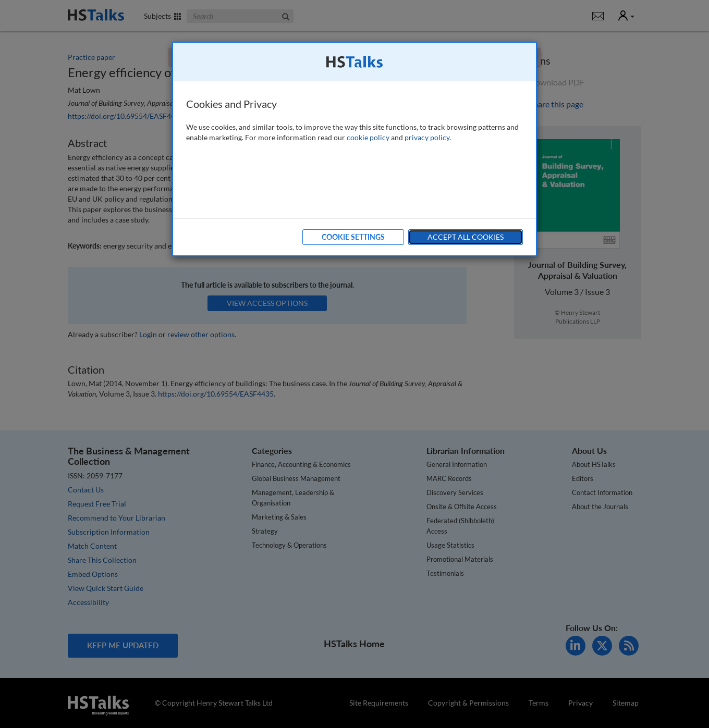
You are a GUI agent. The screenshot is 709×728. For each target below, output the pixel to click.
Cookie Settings (353, 237)
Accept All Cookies (466, 237)
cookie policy (368, 137)
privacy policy (427, 137)
